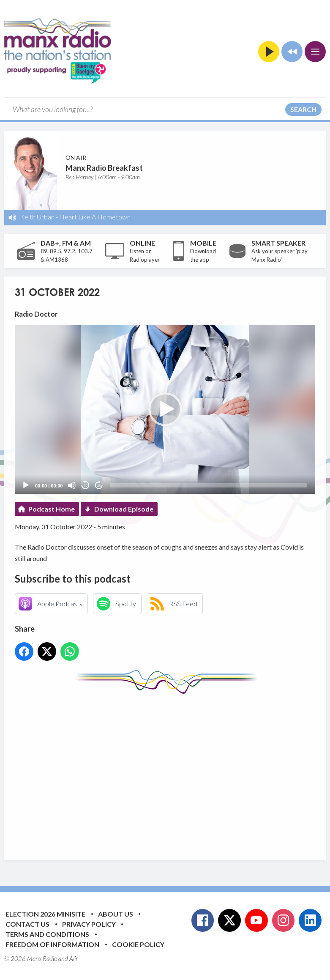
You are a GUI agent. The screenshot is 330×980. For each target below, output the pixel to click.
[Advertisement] (172, 771)
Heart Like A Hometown (95, 217)
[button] (165, 409)
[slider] (208, 485)
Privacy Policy (89, 924)
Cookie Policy (138, 944)
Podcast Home (52, 509)
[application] (165, 409)
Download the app (203, 255)
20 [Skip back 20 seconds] (86, 486)
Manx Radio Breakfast (104, 168)
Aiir (74, 958)
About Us (116, 914)
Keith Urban (37, 217)
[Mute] (72, 485)
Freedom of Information (52, 944)
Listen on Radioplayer (145, 255)
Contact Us (27, 924)
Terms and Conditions (47, 934)
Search (303, 109)
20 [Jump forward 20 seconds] (99, 486)
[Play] (26, 485)
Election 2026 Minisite (45, 914)
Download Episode (124, 509)
